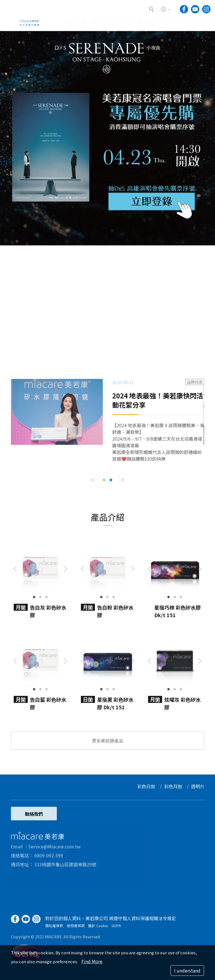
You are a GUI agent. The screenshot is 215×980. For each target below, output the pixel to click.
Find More (92, 961)
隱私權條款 (54, 928)
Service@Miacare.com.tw (54, 849)
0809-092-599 (49, 858)
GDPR (116, 928)
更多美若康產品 (107, 744)
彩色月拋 (176, 786)
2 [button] (111, 480)
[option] (107, 138)
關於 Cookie (98, 928)
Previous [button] (92, 480)
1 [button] (104, 480)
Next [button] (123, 480)
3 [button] (46, 594)
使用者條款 (76, 928)
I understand (187, 971)
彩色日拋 (149, 786)
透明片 (201, 786)
